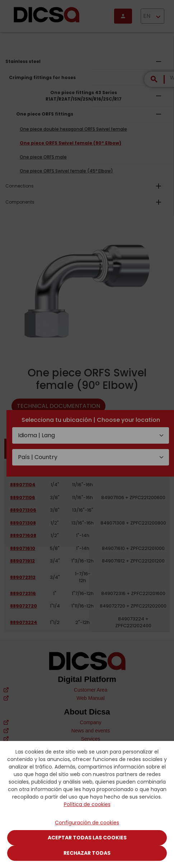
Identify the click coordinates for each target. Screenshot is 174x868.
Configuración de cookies (87, 823)
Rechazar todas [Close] (87, 853)
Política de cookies (87, 804)
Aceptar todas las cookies (87, 838)
